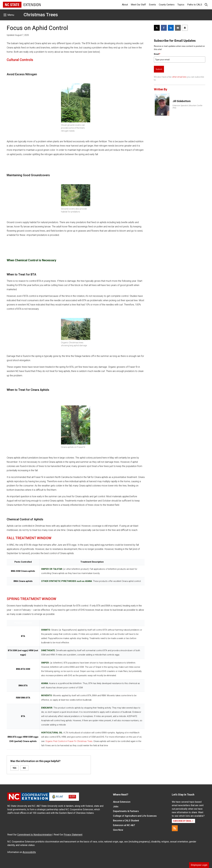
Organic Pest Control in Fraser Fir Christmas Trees (69, 741)
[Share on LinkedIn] (171, 28)
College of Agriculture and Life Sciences (135, 816)
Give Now (118, 830)
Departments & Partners (126, 811)
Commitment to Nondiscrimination (35, 835)
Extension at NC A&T (124, 825)
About (125, 5)
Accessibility (29, 852)
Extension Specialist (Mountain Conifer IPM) (187, 107)
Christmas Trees (41, 15)
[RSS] (175, 828)
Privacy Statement (73, 835)
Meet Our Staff (138, 5)
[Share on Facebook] (164, 28)
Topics (181, 5)
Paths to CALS (195, 5)
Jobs (116, 807)
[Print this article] (185, 28)
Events (152, 5)
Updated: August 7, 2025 (18, 35)
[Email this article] (178, 28)
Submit (159, 69)
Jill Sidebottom (182, 101)
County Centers (167, 5)
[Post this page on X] (157, 28)
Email (157, 54)
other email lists (179, 77)
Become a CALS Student (126, 821)
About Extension (122, 802)
